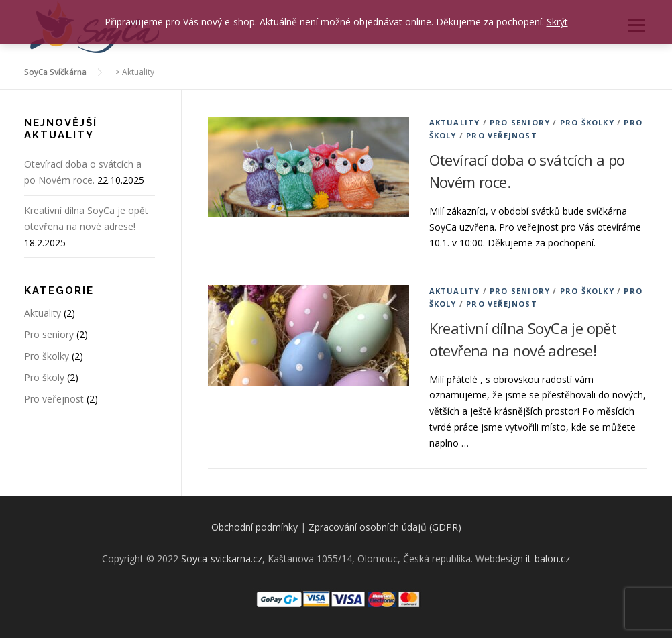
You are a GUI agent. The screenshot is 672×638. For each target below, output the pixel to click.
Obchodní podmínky (255, 527)
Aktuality (455, 122)
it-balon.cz (548, 559)
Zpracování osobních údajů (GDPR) (385, 527)
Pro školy (44, 377)
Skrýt (557, 22)
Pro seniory (520, 122)
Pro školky (587, 122)
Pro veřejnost (502, 135)
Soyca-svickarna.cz (222, 559)
